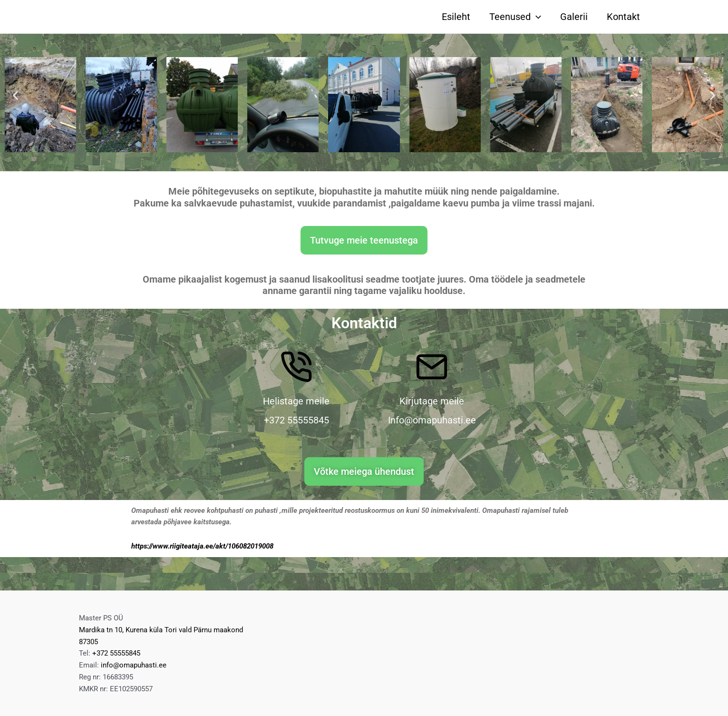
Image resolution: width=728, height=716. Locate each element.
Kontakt (623, 17)
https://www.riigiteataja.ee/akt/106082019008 (202, 546)
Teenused (515, 17)
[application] (536, 17)
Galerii (574, 17)
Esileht (456, 17)
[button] (15, 95)
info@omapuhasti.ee (134, 665)
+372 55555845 (116, 653)
